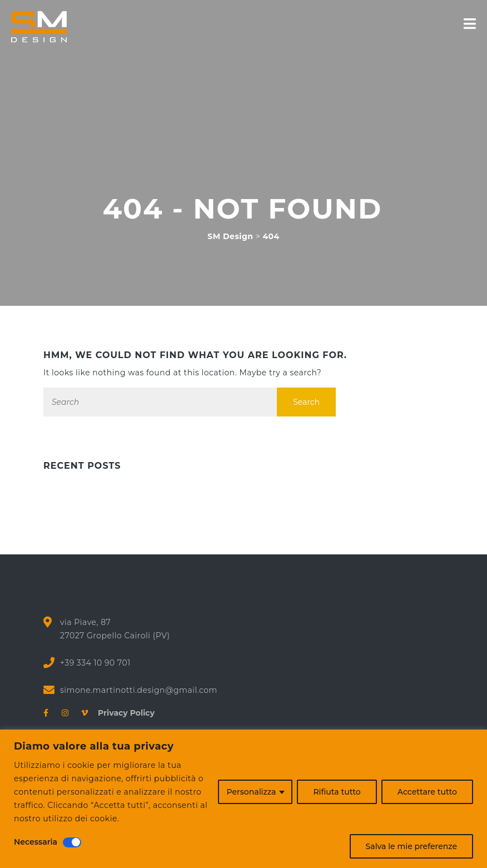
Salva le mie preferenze (411, 846)
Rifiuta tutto (337, 792)
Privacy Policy (122, 713)
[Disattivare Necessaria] (72, 842)
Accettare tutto (427, 792)
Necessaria (36, 842)
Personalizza (252, 792)
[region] (244, 799)
